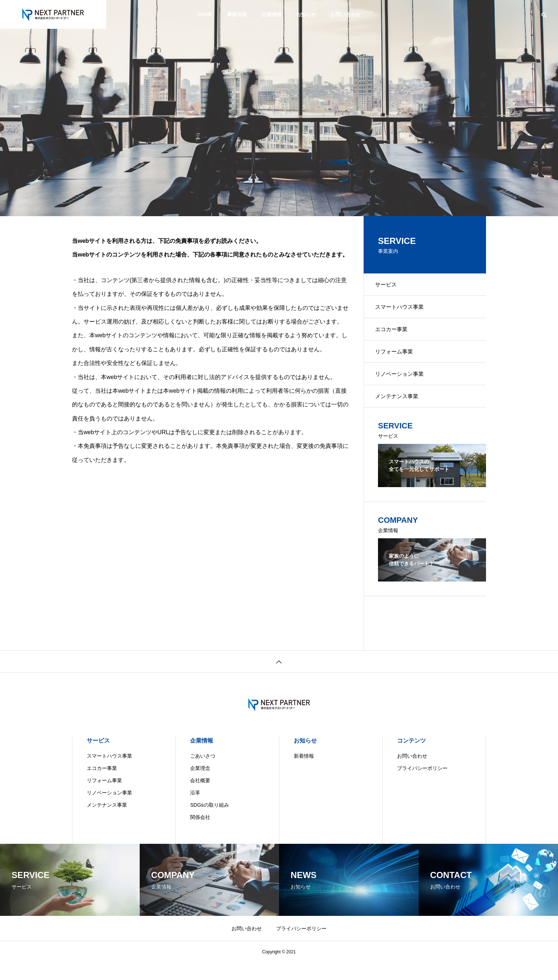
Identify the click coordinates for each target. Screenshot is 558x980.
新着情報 (304, 773)
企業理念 (200, 785)
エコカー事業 (395, 336)
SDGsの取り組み (209, 822)
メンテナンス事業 (401, 412)
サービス (390, 286)
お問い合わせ (346, 14)
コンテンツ (411, 758)
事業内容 (237, 14)
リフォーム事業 (398, 362)
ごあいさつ (203, 773)
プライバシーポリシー (422, 785)
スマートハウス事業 (404, 311)
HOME (205, 14)
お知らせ (306, 14)
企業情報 (271, 14)
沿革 (195, 810)
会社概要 (200, 798)
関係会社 (200, 834)
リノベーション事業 (404, 387)
